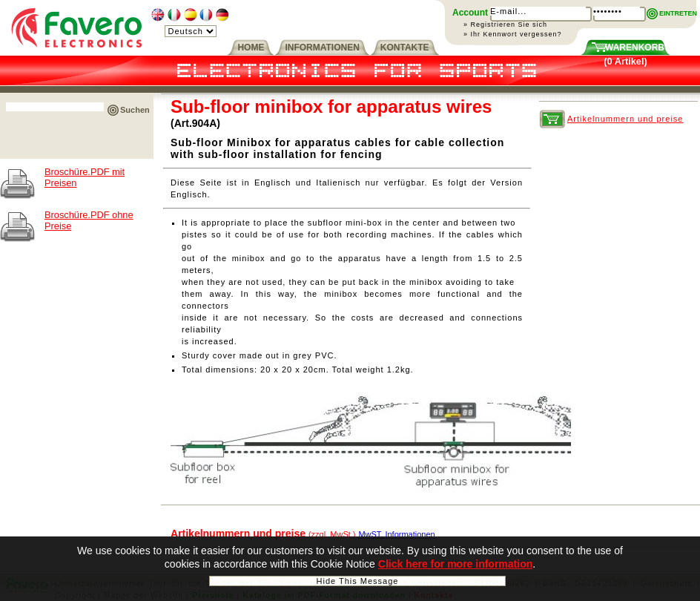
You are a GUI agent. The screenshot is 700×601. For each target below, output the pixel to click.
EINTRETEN (678, 13)
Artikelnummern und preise (625, 119)
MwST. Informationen (396, 534)
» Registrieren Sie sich (505, 24)
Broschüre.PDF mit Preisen (85, 177)
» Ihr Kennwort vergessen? (513, 34)
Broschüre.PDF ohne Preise (89, 220)
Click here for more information (455, 568)
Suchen (135, 110)
